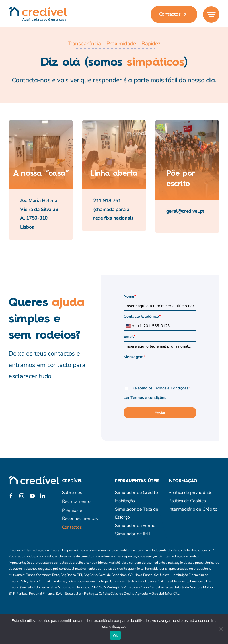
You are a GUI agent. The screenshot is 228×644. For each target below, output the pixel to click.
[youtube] (32, 496)
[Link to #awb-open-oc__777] (211, 14)
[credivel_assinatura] (38, 9)
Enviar (160, 413)
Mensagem (134, 357)
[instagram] (32, 488)
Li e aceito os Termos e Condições (160, 388)
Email (129, 336)
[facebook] (11, 488)
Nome (130, 296)
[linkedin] (43, 496)
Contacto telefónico (142, 316)
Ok (115, 636)
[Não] (221, 629)
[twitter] (21, 488)
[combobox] (133, 326)
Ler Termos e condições (145, 398)
